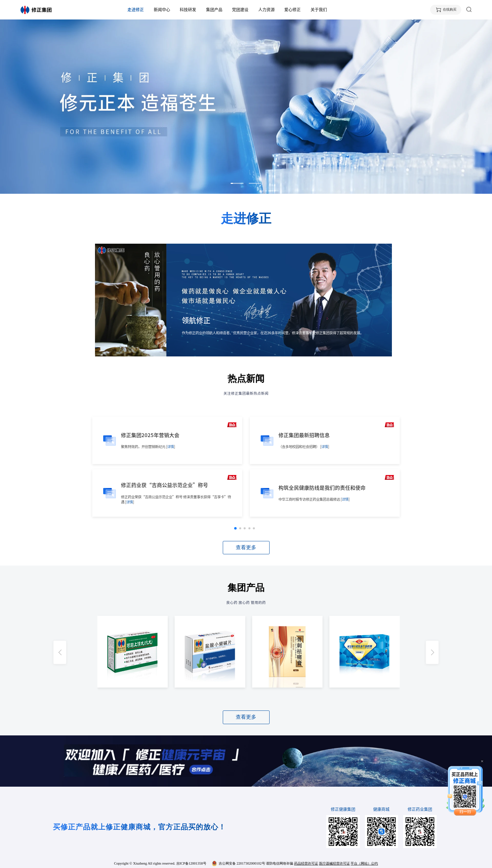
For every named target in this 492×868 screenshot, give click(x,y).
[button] (237, 183)
